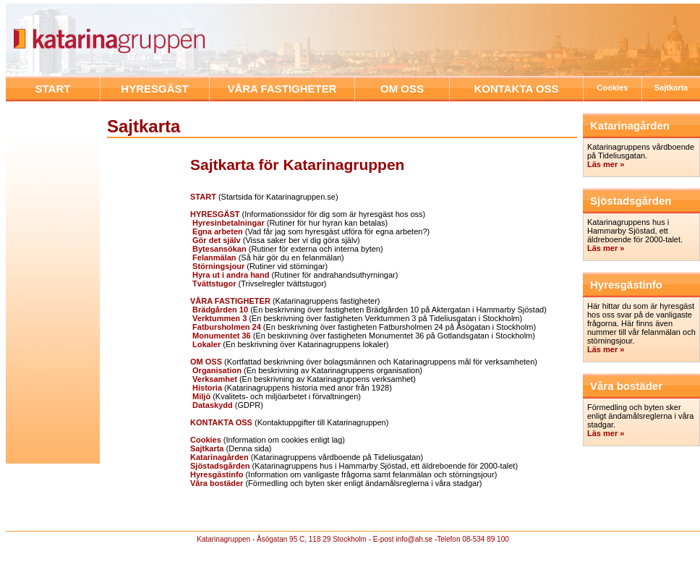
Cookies (613, 88)
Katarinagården (219, 457)
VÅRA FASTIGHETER (282, 89)
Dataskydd (212, 405)
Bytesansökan (218, 249)
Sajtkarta (671, 88)
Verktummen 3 (218, 318)
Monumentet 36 (221, 336)
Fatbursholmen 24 (227, 327)
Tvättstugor (213, 284)
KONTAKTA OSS (516, 89)
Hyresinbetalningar (227, 223)
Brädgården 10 (219, 310)
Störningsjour (217, 266)
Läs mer (603, 433)
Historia (206, 388)
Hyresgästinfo (217, 474)
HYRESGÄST (154, 89)
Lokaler (205, 344)
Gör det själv (217, 240)
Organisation (216, 370)
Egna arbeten (217, 231)
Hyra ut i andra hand (230, 275)
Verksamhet (214, 379)
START (53, 89)
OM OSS (402, 89)
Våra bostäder (217, 483)
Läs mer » (606, 164)
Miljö (200, 396)
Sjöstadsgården (220, 466)
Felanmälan (213, 257)
